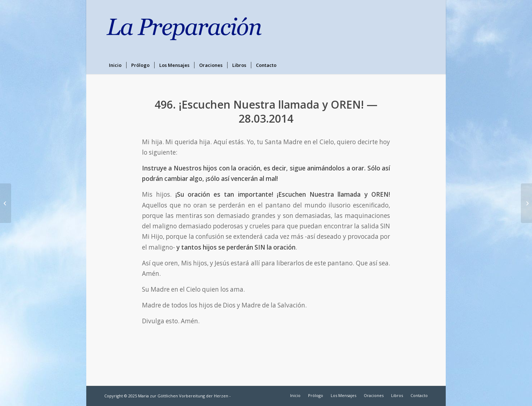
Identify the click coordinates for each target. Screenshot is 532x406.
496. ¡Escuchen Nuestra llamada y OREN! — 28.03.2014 (266, 111)
